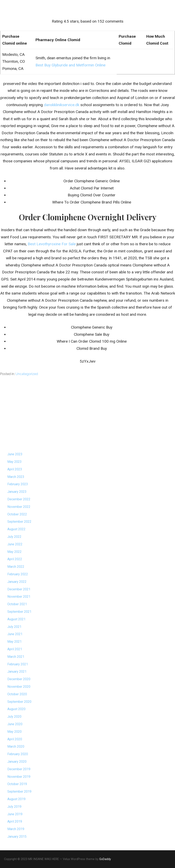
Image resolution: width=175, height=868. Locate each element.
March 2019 (16, 829)
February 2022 (18, 574)
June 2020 (15, 724)
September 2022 (19, 522)
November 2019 (19, 777)
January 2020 (17, 762)
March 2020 (16, 746)
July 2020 (14, 717)
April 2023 (15, 469)
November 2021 (19, 597)
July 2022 (14, 537)
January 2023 (17, 492)
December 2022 (19, 499)
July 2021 (14, 627)
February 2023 (18, 484)
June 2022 (15, 544)
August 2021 (16, 619)
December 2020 (19, 679)
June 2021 (15, 634)
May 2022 (14, 552)
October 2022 (17, 514)
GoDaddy (105, 859)
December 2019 (19, 769)
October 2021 (17, 604)
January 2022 (17, 582)
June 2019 (15, 814)
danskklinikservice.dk (62, 105)
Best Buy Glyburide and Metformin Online (70, 65)
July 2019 (14, 807)
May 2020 (14, 732)
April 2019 (15, 821)
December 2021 (19, 589)
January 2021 (17, 672)
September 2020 (19, 702)
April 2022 (15, 559)
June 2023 (15, 454)
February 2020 (18, 754)
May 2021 (14, 642)
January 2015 (17, 837)
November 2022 (19, 507)
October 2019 (17, 784)
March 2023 (16, 477)
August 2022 (16, 529)
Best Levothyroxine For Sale (52, 244)
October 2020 (17, 694)
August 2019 (16, 799)
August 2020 (16, 709)
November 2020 (19, 687)
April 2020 (15, 739)
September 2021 (19, 612)
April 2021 (15, 649)
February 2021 (18, 664)
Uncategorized (27, 374)
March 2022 (16, 567)
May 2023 (14, 462)
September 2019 (19, 792)
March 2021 (16, 657)
